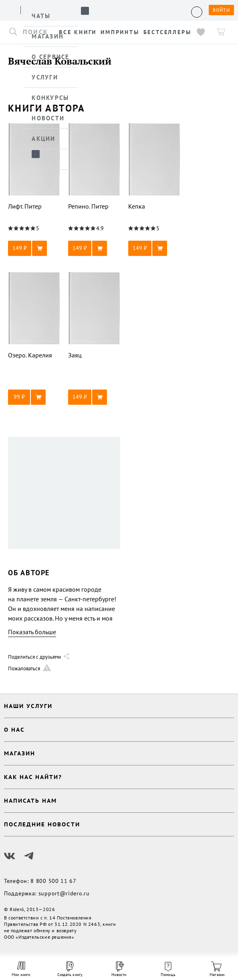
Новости (119, 969)
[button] (34, 248)
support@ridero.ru (64, 893)
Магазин (217, 969)
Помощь (168, 970)
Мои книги (21, 969)
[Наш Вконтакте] (10, 856)
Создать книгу (70, 969)
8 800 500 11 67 (53, 881)
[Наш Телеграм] (29, 856)
